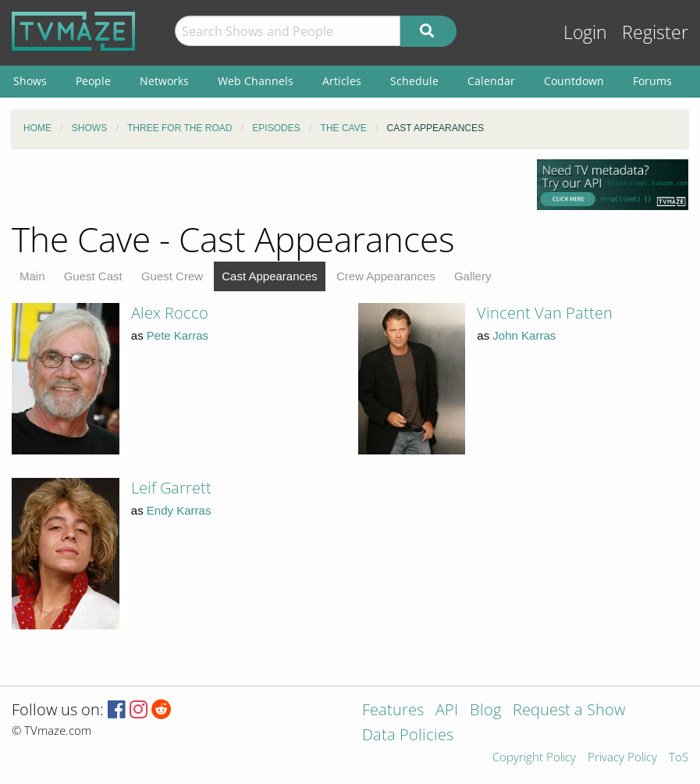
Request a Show (569, 711)
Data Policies (408, 736)
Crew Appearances (386, 276)
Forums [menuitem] (652, 81)
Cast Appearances (270, 276)
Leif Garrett (171, 488)
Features (393, 711)
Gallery (473, 276)
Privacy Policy (622, 758)
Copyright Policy (534, 758)
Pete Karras (178, 335)
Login (585, 32)
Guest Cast (93, 276)
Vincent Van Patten (545, 313)
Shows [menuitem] (30, 81)
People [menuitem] (93, 81)
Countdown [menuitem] (574, 81)
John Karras (524, 335)
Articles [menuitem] (342, 81)
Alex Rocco (170, 313)
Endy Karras (179, 510)
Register (655, 32)
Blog (485, 711)
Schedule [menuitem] (414, 81)
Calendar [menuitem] (491, 81)
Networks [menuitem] (164, 81)
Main (32, 276)
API (447, 711)
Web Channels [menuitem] (256, 81)
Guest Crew (172, 276)
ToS (679, 758)
